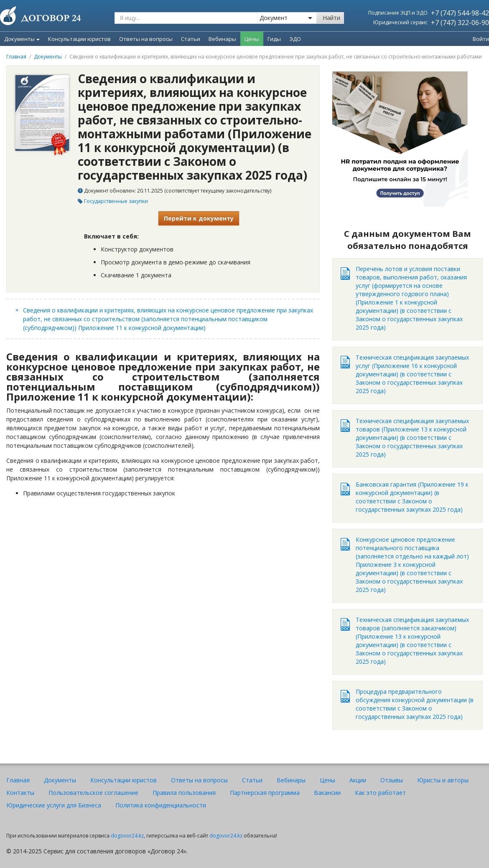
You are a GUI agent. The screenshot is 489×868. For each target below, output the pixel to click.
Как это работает (380, 793)
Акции (358, 780)
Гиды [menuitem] (274, 39)
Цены (327, 780)
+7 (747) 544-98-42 (460, 13)
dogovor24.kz (127, 836)
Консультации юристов (124, 780)
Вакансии (327, 793)
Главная (16, 57)
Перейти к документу (199, 218)
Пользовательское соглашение (93, 793)
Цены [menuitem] (252, 39)
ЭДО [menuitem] (295, 39)
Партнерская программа (265, 793)
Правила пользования (184, 793)
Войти (481, 39)
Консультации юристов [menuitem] (79, 39)
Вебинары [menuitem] (222, 39)
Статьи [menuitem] (191, 39)
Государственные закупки (116, 201)
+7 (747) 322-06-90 (460, 23)
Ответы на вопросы (199, 780)
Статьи (252, 780)
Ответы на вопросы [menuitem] (146, 39)
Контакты (20, 793)
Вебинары (291, 780)
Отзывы (392, 780)
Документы (22, 39)
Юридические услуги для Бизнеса (54, 805)
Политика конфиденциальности (161, 805)
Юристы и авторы (443, 780)
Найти (331, 18)
